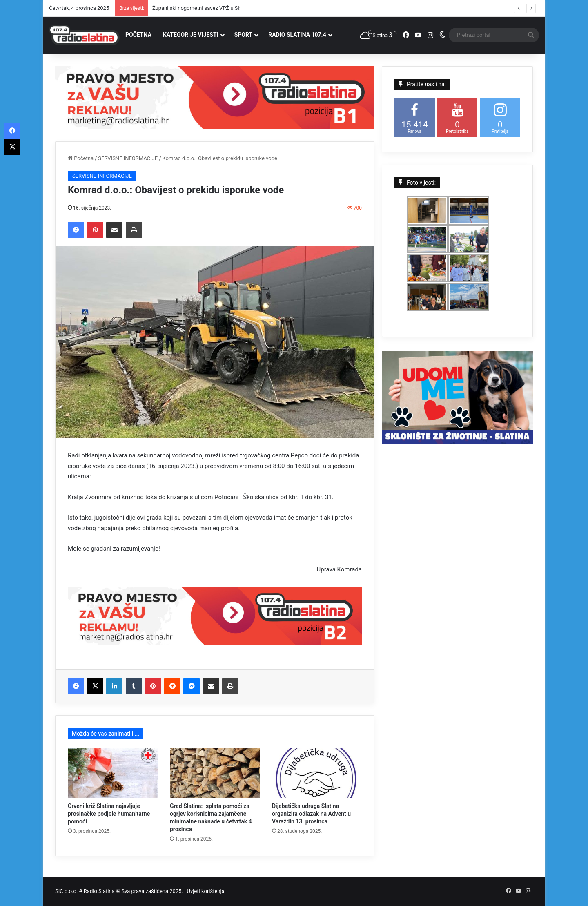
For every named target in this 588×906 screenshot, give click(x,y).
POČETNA (138, 35)
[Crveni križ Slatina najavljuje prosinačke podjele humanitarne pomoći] (113, 773)
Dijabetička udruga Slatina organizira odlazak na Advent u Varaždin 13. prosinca (311, 814)
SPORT (244, 35)
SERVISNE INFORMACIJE (128, 158)
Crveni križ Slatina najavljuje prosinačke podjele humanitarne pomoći (109, 814)
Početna (81, 158)
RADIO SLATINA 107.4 (297, 35)
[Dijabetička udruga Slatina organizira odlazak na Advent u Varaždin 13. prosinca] (317, 773)
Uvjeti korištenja (206, 891)
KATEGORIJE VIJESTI (191, 35)
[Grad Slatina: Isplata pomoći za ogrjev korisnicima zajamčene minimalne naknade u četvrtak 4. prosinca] (215, 773)
